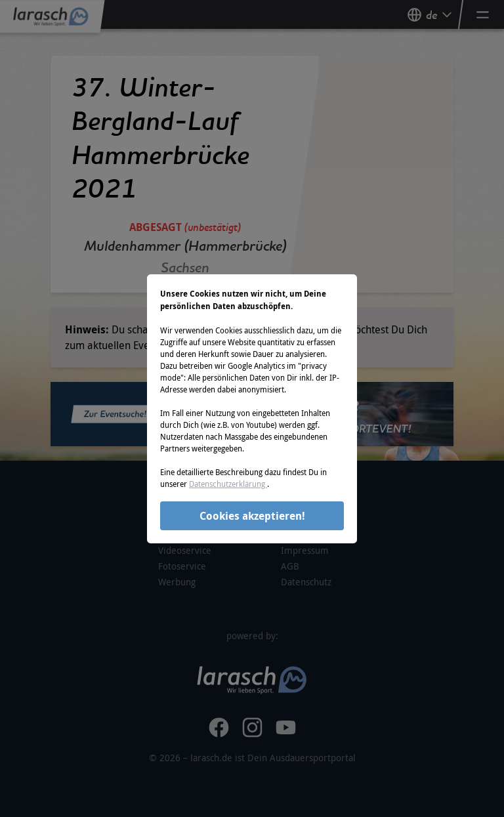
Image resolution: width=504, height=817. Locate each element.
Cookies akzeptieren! (252, 516)
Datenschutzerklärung (228, 484)
